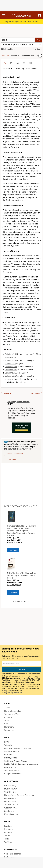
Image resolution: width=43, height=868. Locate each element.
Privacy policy (11, 758)
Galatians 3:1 (10, 354)
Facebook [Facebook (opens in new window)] (8, 826)
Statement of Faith (12, 714)
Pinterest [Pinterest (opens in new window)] (8, 832)
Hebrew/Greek (28, 55)
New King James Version (18, 402)
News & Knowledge (13, 711)
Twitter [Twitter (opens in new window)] (7, 839)
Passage (5, 55)
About (7, 708)
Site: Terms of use (12, 770)
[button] (40, 15)
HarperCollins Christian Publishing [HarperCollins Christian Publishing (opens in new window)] (19, 795)
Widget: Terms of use (13, 774)
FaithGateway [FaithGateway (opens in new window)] (10, 786)
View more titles (21, 602)
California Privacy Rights (16, 761)
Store (7, 720)
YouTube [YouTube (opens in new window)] (8, 842)
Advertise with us (12, 751)
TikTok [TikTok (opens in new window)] (7, 836)
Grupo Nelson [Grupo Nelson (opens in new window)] (10, 798)
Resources (15, 55)
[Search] (39, 40)
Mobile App (9, 717)
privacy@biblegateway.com (12, 692)
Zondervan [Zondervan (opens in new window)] (9, 811)
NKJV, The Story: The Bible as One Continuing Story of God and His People (21, 575)
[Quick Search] (17, 40)
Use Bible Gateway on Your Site (18, 748)
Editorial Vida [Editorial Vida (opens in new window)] (10, 801)
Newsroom (9, 727)
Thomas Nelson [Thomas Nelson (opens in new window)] (11, 805)
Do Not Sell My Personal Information (21, 764)
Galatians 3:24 (11, 376)
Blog (6, 724)
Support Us (9, 730)
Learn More (11, 460)
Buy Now (13, 550)
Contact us (9, 755)
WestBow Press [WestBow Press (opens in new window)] (11, 808)
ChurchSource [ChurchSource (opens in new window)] (10, 792)
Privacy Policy (7, 690)
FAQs (7, 742)
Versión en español (13, 854)
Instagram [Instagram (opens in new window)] (9, 829)
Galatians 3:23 (11, 373)
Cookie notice (10, 767)
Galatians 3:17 (11, 370)
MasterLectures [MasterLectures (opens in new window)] (11, 814)
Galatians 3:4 (10, 364)
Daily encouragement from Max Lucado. (21, 21)
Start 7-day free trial (15, 454)
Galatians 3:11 (11, 367)
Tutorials (8, 745)
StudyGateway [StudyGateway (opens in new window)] (10, 789)
